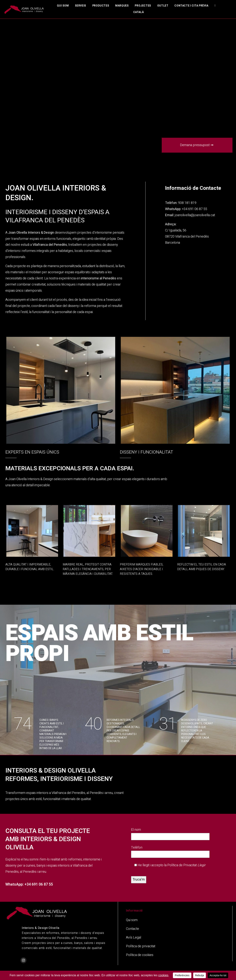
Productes (101, 6)
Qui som (63, 6)
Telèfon (170, 851)
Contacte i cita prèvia (191, 6)
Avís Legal (134, 938)
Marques (122, 6)
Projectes (143, 6)
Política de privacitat (141, 946)
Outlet (163, 6)
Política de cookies (140, 955)
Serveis (81, 6)
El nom (170, 833)
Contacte (133, 929)
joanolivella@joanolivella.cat (195, 215)
